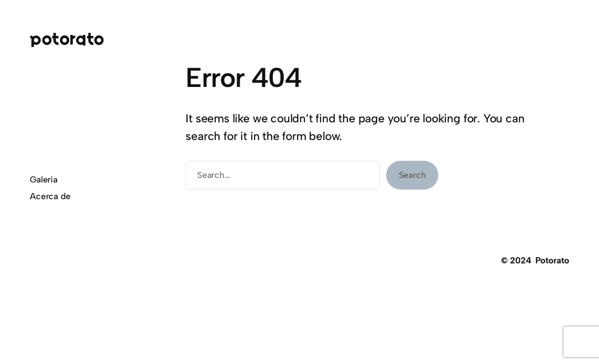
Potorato (67, 38)
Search (412, 175)
